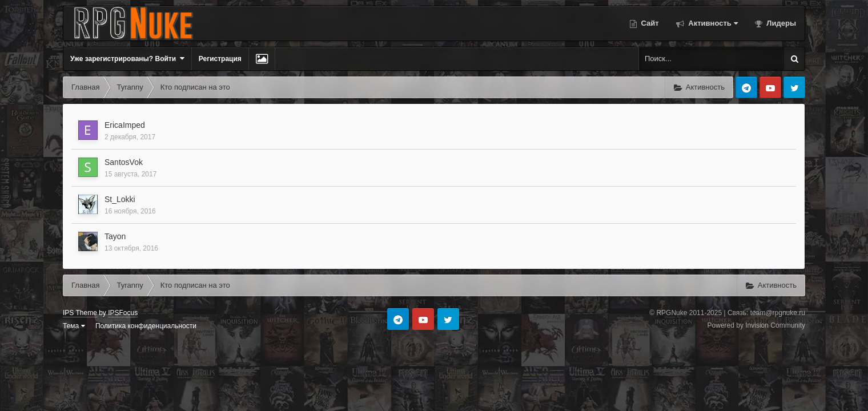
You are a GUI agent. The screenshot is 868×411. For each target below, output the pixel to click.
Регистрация (220, 59)
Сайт (649, 23)
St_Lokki (120, 199)
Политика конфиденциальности (146, 326)
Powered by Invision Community (756, 325)
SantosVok (124, 162)
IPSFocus (123, 313)
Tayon (115, 236)
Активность (712, 23)
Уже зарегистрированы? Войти (127, 59)
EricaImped (125, 125)
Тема (74, 326)
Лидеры (780, 23)
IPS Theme (80, 313)
